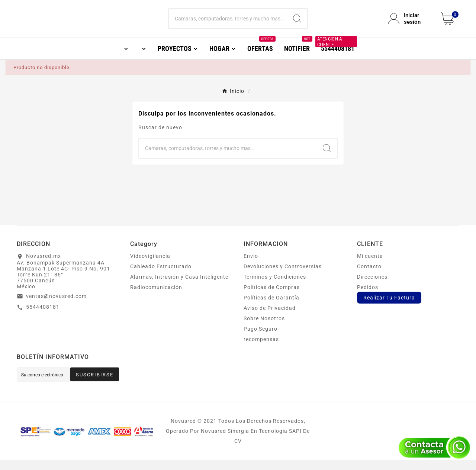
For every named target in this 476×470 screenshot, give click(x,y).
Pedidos (368, 297)
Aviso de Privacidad (270, 318)
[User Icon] (410, 24)
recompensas (261, 349)
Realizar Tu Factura (389, 308)
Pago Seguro (260, 339)
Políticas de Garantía (271, 308)
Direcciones (372, 287)
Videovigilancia (150, 266)
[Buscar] (228, 24)
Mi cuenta (370, 266)
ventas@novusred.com (56, 306)
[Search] (297, 24)
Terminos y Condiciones (275, 287)
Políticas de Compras (272, 297)
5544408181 (43, 317)
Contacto (369, 276)
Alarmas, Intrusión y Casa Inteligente (179, 287)
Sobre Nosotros (264, 328)
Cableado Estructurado (161, 276)
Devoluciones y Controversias (283, 276)
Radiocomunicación (156, 297)
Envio (251, 266)
